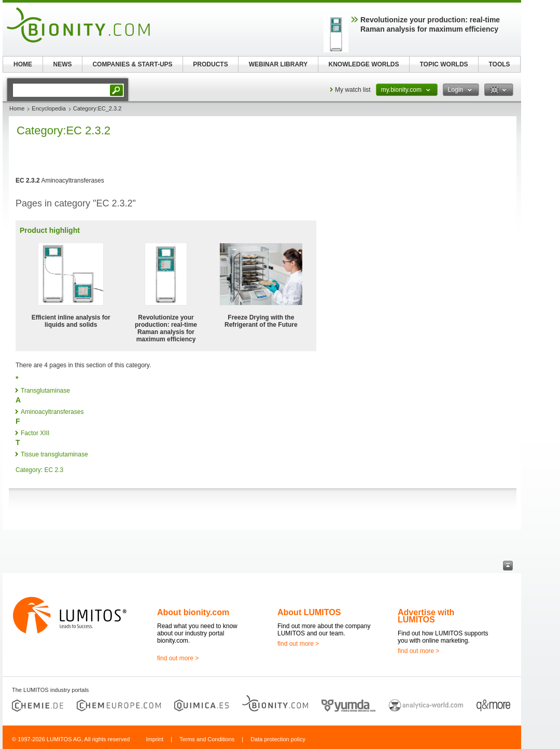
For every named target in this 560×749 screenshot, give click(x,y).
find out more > (178, 658)
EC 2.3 (54, 470)
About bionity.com (193, 612)
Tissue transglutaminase (54, 454)
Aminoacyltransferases (52, 412)
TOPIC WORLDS (444, 64)
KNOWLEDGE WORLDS (364, 64)
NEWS (63, 64)
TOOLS (499, 64)
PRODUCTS (210, 64)
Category (28, 470)
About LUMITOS (309, 612)
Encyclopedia (48, 108)
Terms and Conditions (207, 739)
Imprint (155, 739)
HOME (23, 64)
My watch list (353, 90)
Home (17, 108)
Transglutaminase (45, 391)
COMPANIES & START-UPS (132, 64)
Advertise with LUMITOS (426, 616)
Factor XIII (35, 433)
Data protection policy (278, 739)
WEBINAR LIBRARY (278, 64)
